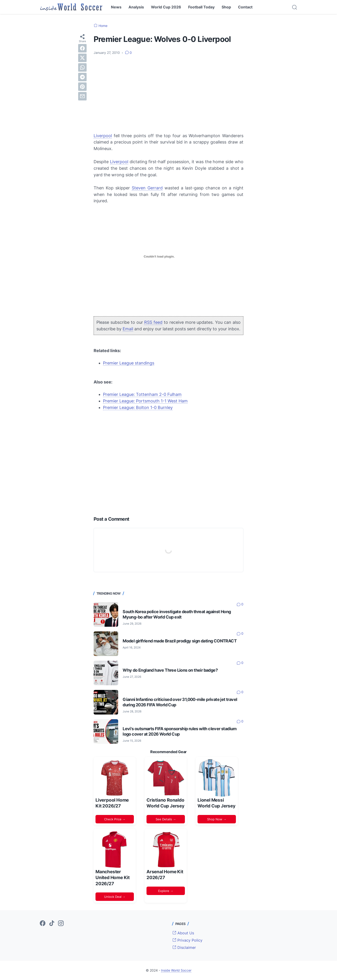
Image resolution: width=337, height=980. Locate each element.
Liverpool (103, 136)
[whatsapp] (82, 67)
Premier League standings (129, 363)
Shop (226, 7)
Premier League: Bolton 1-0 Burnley (138, 407)
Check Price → (115, 819)
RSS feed (153, 322)
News (116, 7)
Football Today (201, 7)
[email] (82, 96)
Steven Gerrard (147, 188)
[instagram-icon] (61, 924)
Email (128, 329)
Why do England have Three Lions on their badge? (170, 670)
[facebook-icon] (43, 924)
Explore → (166, 891)
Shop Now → (217, 819)
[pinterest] (82, 87)
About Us (183, 933)
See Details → (166, 819)
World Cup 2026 (166, 7)
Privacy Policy (187, 940)
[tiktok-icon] (52, 924)
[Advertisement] (168, 94)
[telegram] (82, 77)
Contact (245, 7)
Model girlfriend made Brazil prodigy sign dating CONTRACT (180, 641)
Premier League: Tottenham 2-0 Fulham (142, 394)
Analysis (136, 7)
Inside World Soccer (176, 970)
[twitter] (82, 58)
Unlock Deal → (115, 897)
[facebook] (82, 48)
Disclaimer (184, 947)
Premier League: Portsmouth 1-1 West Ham (145, 401)
